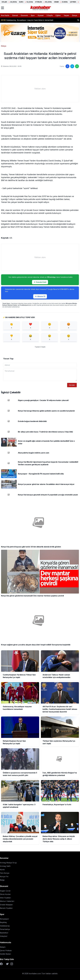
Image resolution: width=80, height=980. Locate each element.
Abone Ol (40, 296)
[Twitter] (7, 964)
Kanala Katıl (40, 282)
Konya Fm (4, 877)
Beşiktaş (3, 922)
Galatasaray (5, 926)
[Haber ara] (78, 20)
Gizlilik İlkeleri (5, 954)
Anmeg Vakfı (5, 866)
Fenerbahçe (5, 929)
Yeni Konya (5, 873)
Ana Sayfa (5, 15)
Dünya (75, 15)
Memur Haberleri (7, 901)
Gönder (72, 385)
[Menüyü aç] (2, 8)
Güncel (15, 15)
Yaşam (66, 15)
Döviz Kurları (5, 894)
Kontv (2, 870)
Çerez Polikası (6, 950)
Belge (2, 880)
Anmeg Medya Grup (8, 863)
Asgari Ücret (5, 891)
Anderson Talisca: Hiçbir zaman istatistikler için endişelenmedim (29, 20)
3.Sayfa (50, 15)
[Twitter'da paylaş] (72, 66)
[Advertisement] (40, 89)
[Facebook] (1, 964)
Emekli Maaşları (6, 905)
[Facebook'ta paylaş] (67, 66)
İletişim (3, 947)
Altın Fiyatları (5, 898)
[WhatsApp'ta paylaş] (77, 66)
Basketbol (4, 933)
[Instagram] (12, 964)
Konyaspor (4, 919)
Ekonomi (24, 15)
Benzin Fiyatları (6, 908)
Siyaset (41, 15)
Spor (33, 15)
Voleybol (4, 936)
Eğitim (58, 15)
